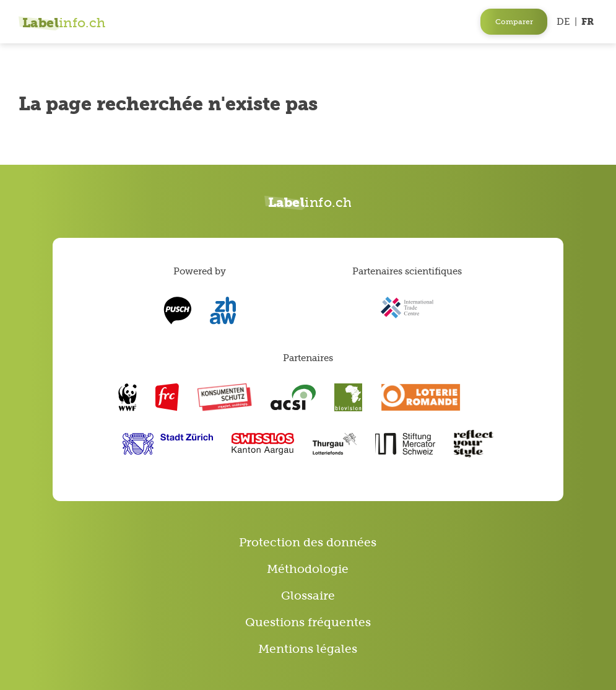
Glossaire (308, 596)
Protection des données (308, 542)
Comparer (514, 22)
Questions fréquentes (308, 622)
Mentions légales (308, 649)
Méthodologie (308, 569)
